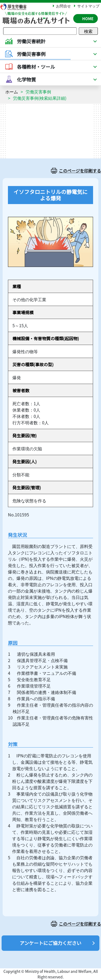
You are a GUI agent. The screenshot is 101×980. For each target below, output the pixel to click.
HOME (88, 19)
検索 (88, 31)
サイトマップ (88, 6)
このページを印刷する (80, 171)
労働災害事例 (38, 92)
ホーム (12, 92)
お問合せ (63, 6)
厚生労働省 (16, 7)
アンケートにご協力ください (51, 943)
